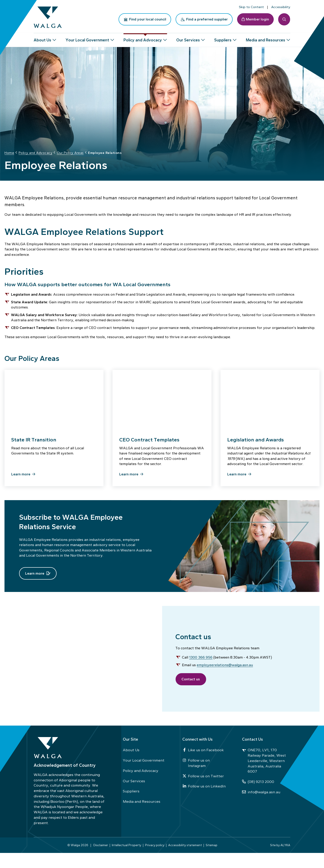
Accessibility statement (185, 860)
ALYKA (285, 860)
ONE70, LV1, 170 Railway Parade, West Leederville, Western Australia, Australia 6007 (264, 776)
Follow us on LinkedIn (204, 801)
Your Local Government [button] (87, 38)
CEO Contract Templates (150, 455)
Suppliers (131, 806)
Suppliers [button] (223, 38)
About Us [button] (42, 38)
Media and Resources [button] (266, 38)
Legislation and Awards (256, 455)
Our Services (134, 796)
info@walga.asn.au (261, 807)
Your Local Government (144, 775)
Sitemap (212, 860)
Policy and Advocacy (141, 786)
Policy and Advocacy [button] (143, 38)
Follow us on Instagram (196, 778)
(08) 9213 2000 (258, 797)
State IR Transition (34, 455)
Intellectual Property (127, 860)
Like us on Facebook (203, 765)
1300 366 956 (207, 671)
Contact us (197, 693)
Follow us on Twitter (203, 791)
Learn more (35, 591)
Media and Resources (142, 816)
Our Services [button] (188, 38)
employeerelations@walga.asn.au (232, 678)
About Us (131, 765)
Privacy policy (155, 860)
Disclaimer (101, 860)
